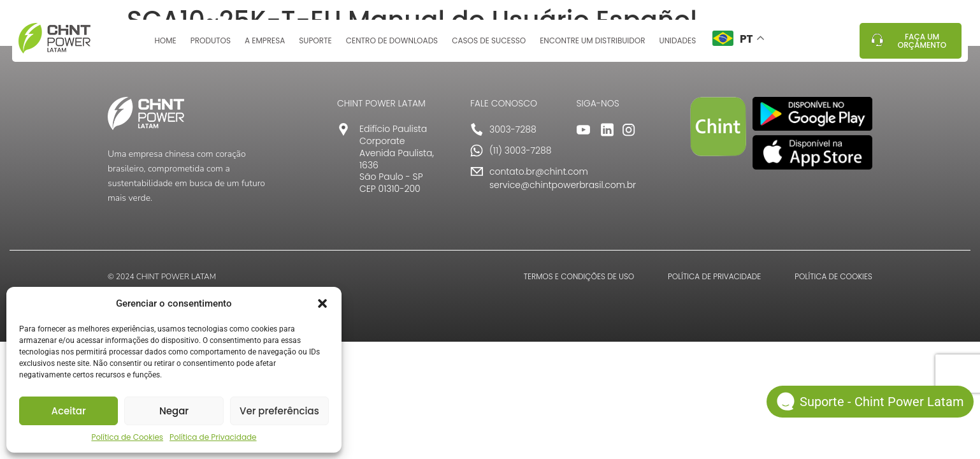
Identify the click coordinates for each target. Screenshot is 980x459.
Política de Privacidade (213, 437)
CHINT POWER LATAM (381, 103)
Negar (174, 411)
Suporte (315, 46)
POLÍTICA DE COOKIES (833, 276)
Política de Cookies (127, 437)
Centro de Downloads (392, 46)
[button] (322, 303)
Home (165, 46)
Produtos (211, 46)
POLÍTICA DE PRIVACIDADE (714, 276)
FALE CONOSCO (504, 103)
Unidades (678, 46)
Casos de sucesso (489, 46)
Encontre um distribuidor (592, 46)
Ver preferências (279, 411)
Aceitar (69, 411)
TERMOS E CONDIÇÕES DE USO (579, 276)
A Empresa (265, 46)
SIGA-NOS (598, 103)
